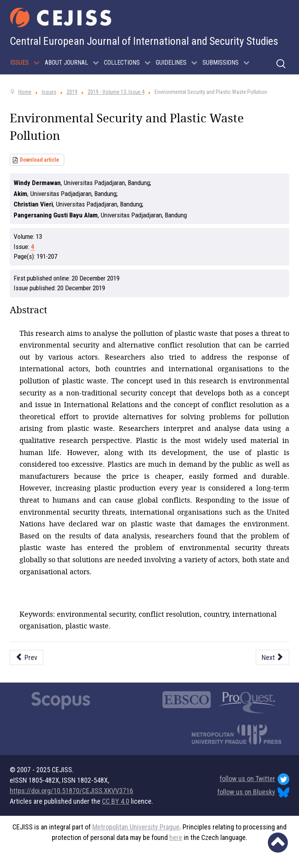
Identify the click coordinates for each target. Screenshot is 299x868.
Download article (40, 160)
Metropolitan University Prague (136, 827)
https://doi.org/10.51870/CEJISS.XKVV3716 (71, 791)
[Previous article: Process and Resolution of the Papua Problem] (26, 657)
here (176, 837)
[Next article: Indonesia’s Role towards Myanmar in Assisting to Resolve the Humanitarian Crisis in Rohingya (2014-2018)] (273, 657)
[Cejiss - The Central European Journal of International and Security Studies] (61, 18)
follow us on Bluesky (253, 793)
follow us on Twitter (254, 779)
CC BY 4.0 (116, 801)
